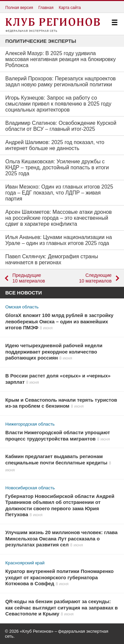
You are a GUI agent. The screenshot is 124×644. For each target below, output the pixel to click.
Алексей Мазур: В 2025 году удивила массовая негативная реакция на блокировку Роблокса (61, 59)
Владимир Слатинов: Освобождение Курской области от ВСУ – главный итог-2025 (61, 126)
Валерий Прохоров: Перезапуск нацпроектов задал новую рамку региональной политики (61, 81)
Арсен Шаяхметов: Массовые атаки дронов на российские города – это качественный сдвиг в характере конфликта (59, 218)
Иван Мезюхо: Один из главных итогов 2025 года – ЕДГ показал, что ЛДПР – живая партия (59, 193)
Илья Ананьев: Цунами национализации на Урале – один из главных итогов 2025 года (59, 240)
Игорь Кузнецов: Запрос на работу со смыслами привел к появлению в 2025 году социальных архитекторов (58, 104)
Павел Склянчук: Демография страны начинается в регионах (52, 259)
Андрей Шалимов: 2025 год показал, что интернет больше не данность (55, 145)
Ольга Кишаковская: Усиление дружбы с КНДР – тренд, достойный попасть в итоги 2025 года (57, 167)
